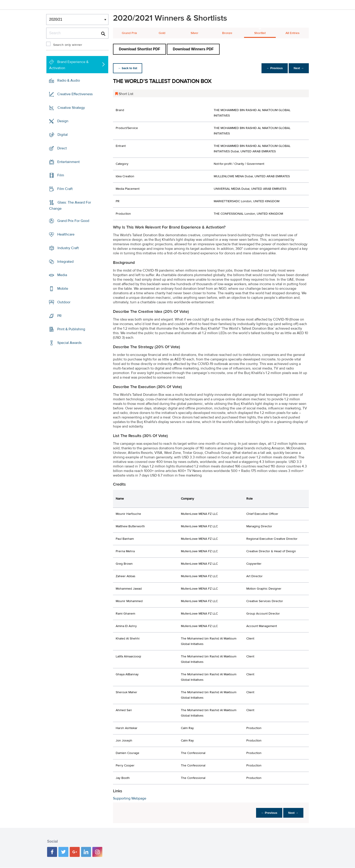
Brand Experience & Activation (69, 65)
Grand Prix (129, 33)
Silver (194, 33)
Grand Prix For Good (73, 221)
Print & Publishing (71, 329)
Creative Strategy (71, 107)
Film (61, 175)
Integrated (65, 262)
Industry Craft (68, 248)
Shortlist (260, 33)
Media (62, 275)
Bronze (227, 33)
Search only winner (68, 45)
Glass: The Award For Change (70, 205)
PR (59, 316)
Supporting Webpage (130, 798)
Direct (62, 148)
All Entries (293, 33)
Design (63, 121)
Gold (162, 33)
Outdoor (64, 302)
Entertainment (68, 162)
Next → (298, 68)
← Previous (273, 68)
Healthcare (66, 234)
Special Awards (69, 343)
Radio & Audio (69, 80)
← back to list (128, 68)
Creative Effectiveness (75, 94)
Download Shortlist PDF (139, 49)
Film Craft (65, 189)
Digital (63, 135)
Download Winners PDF (193, 49)
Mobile (63, 289)
